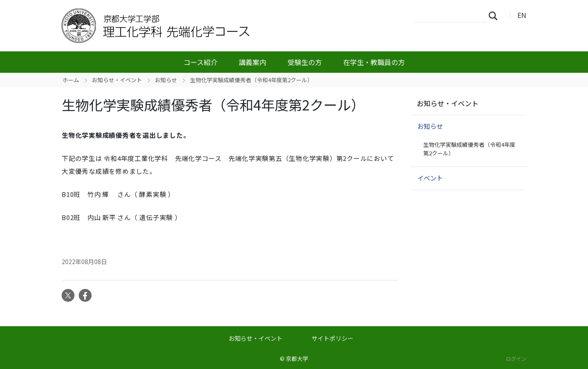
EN (522, 15)
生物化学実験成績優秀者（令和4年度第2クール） (469, 149)
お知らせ (166, 80)
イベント (430, 178)
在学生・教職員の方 (374, 62)
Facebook (85, 295)
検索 (496, 15)
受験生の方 (305, 62)
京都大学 (297, 359)
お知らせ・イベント (117, 80)
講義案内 (252, 62)
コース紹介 (200, 62)
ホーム (71, 80)
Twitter (68, 295)
